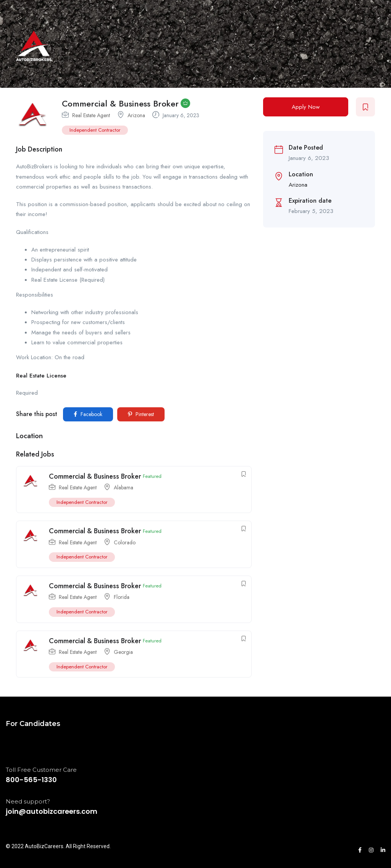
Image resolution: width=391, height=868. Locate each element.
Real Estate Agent (91, 115)
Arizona (136, 115)
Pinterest (141, 414)
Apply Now (306, 107)
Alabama (124, 487)
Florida (122, 597)
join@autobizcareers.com (52, 811)
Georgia (123, 652)
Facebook (88, 414)
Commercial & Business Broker (95, 476)
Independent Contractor (95, 130)
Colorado (125, 542)
